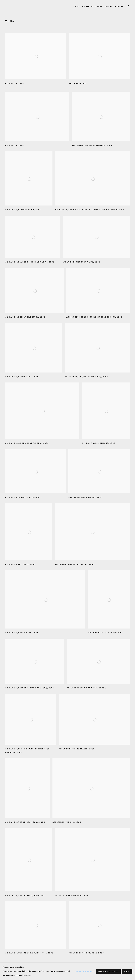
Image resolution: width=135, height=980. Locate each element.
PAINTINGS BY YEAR (92, 6)
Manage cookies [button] (85, 971)
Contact (120, 6)
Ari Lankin (14, 7)
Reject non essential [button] (108, 972)
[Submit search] (129, 6)
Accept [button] (127, 972)
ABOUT (109, 6)
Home (76, 6)
